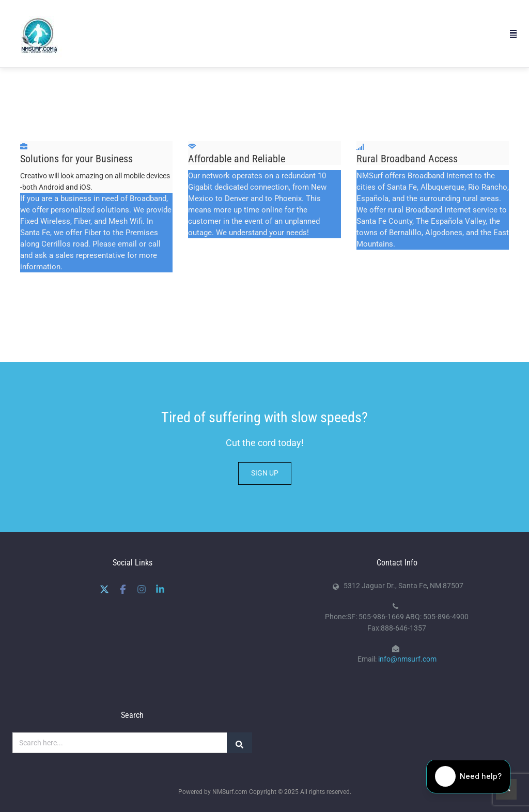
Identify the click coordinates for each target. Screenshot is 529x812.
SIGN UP (265, 473)
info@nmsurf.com (407, 659)
